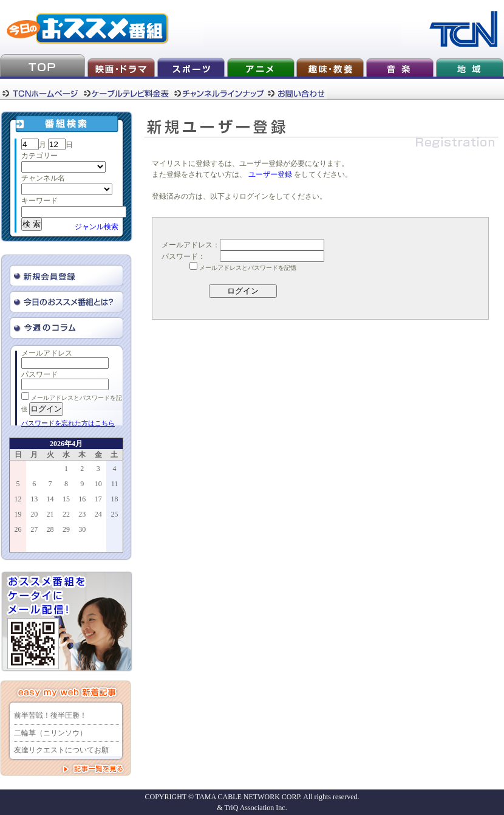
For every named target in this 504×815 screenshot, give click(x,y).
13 (34, 499)
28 (50, 529)
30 (82, 529)
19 (18, 514)
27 (34, 529)
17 (98, 499)
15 (66, 499)
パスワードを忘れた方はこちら (68, 423)
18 (114, 499)
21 (50, 514)
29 (66, 529)
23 (82, 514)
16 (82, 499)
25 (114, 514)
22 (66, 514)
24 (98, 514)
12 (18, 499)
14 (50, 499)
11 (115, 484)
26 (18, 529)
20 (34, 514)
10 (98, 484)
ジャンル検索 (97, 227)
